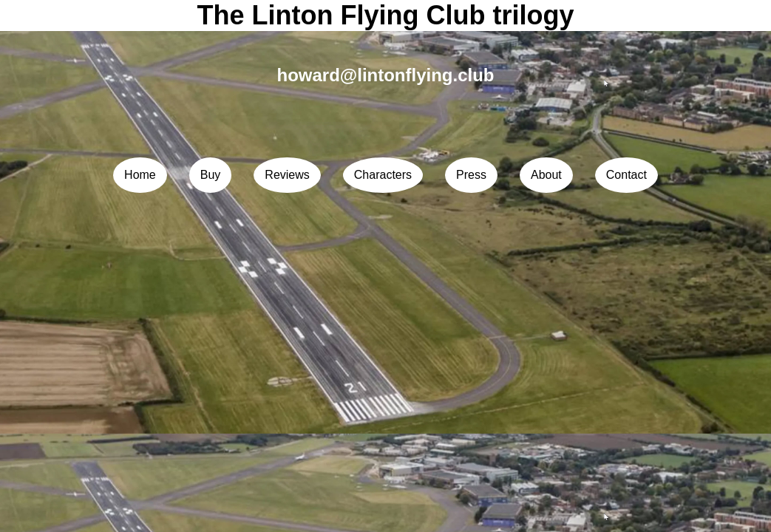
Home (140, 175)
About (546, 175)
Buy (211, 175)
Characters (383, 175)
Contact (626, 175)
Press (471, 175)
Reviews (287, 175)
